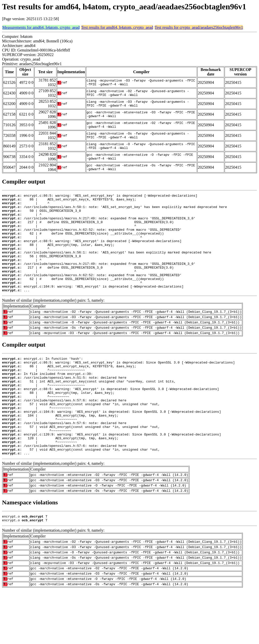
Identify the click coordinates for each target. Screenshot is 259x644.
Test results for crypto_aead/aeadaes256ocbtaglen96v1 (199, 27)
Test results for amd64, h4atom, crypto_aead (117, 27)
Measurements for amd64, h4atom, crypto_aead (41, 27)
